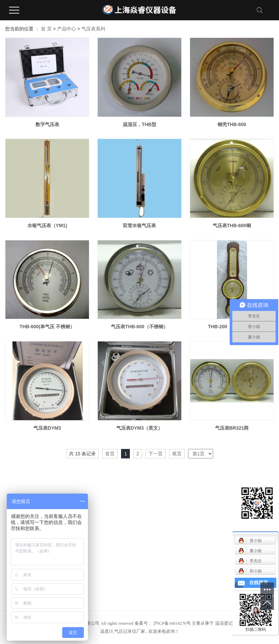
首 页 (46, 29)
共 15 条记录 (82, 454)
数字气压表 (47, 124)
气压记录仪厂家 (130, 631)
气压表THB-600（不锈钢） (139, 327)
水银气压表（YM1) (47, 225)
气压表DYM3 (47, 428)
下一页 (156, 454)
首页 (110, 454)
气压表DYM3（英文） (139, 428)
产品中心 (67, 29)
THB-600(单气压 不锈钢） (47, 327)
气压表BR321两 (232, 428)
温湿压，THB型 (139, 124)
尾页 (177, 454)
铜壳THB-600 (232, 124)
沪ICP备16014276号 (172, 623)
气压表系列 (93, 29)
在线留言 (259, 583)
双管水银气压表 (139, 225)
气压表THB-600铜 (232, 225)
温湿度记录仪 (228, 623)
